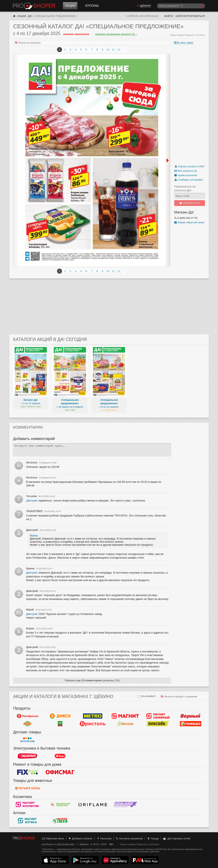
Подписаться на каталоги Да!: (185, 188)
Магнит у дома (125, 716)
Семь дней (125, 804)
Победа (191, 724)
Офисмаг (60, 772)
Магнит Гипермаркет (158, 716)
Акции (70, 6)
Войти (169, 16)
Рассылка (104, 838)
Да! (30, 16)
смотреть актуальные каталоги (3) (116, 34)
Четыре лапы (27, 788)
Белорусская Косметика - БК (60, 804)
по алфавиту (147, 697)
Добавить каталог (80, 838)
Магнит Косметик (27, 804)
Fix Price (27, 772)
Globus (27, 724)
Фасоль (125, 724)
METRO (93, 716)
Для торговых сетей (176, 838)
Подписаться (190, 203)
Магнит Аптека (27, 821)
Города (153, 838)
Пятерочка (27, 716)
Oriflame (93, 804)
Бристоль (93, 724)
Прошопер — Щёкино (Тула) (34, 6)
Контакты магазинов (129, 838)
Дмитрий (32, 501)
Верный (191, 716)
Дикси (60, 716)
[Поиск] (181, 6)
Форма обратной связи (189, 222)
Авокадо (158, 724)
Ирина (34, 536)
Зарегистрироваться (190, 16)
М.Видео (60, 756)
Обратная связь (53, 838)
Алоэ (60, 821)
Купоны (92, 6)
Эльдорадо (27, 756)
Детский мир (27, 740)
